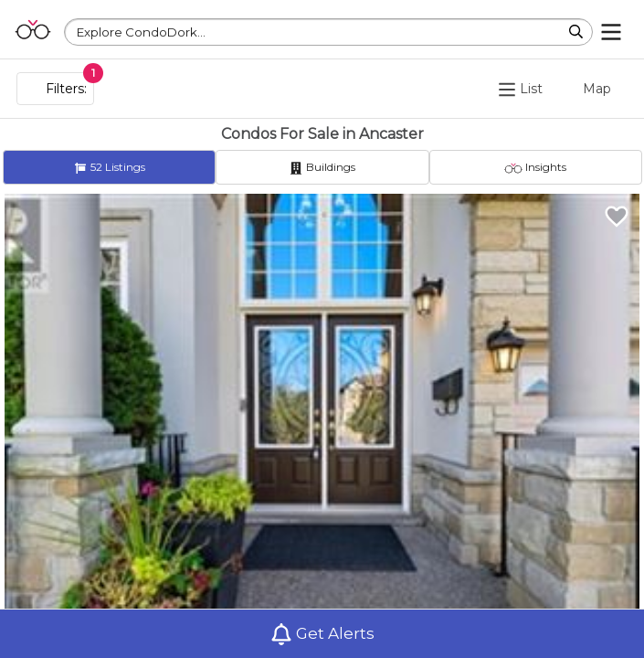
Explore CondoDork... (141, 32)
